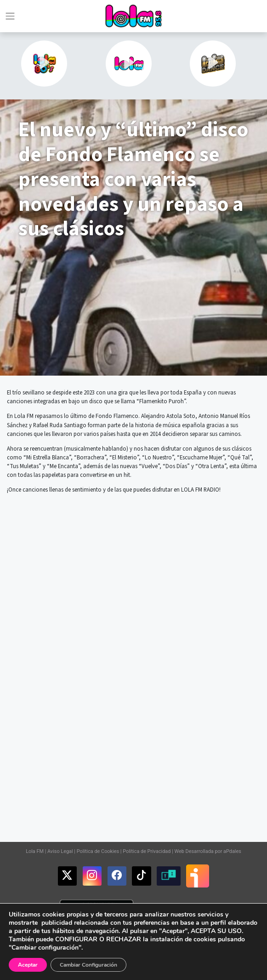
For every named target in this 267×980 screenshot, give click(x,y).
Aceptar (28, 965)
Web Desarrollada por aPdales (207, 851)
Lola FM (35, 851)
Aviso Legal (60, 851)
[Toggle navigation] (10, 16)
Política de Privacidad (147, 851)
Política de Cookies (98, 851)
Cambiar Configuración (88, 965)
